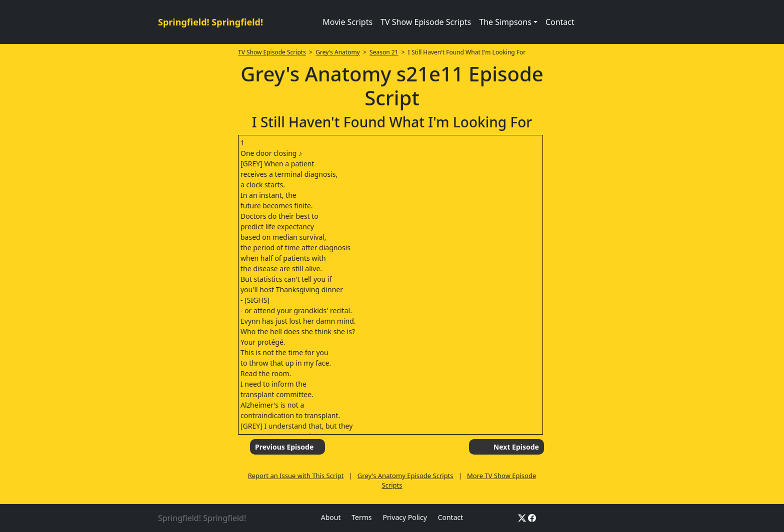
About (331, 517)
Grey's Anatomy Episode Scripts (405, 476)
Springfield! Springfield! (210, 22)
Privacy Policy (404, 517)
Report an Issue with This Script (296, 476)
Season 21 (384, 52)
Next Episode (516, 447)
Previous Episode (284, 447)
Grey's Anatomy (338, 52)
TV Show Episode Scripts (426, 22)
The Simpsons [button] (505, 22)
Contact (560, 22)
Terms (361, 517)
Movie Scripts (347, 22)
